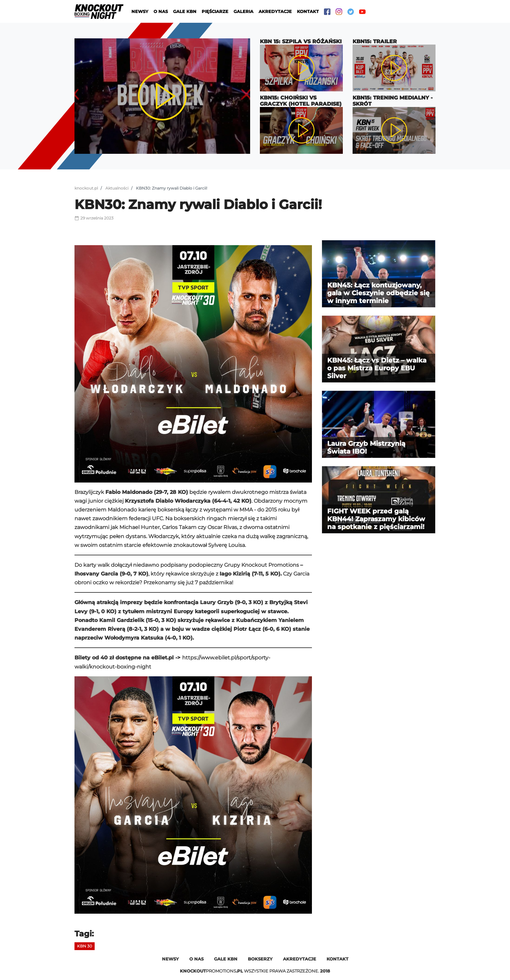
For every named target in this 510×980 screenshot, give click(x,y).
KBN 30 (85, 946)
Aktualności (117, 188)
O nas (161, 11)
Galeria (243, 11)
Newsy (140, 11)
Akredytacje (275, 11)
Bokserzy (260, 959)
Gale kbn (226, 959)
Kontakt (308, 11)
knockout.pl (86, 188)
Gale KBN (185, 11)
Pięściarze (215, 11)
